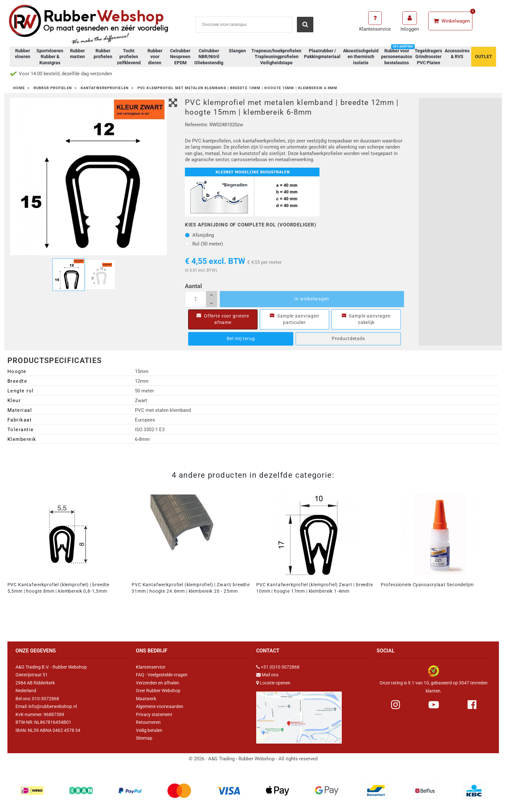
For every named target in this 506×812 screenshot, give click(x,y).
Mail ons (270, 675)
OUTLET (484, 57)
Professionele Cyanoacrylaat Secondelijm (427, 585)
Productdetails (348, 338)
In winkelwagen (312, 299)
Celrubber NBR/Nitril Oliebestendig (209, 57)
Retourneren (148, 722)
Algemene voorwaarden (160, 706)
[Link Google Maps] (299, 715)
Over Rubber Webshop (158, 691)
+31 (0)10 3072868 (280, 667)
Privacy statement (154, 714)
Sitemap (144, 738)
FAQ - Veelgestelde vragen (162, 675)
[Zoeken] (244, 25)
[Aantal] (201, 299)
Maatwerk (146, 699)
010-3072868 (46, 699)
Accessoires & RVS (457, 54)
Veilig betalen (149, 730)
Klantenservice (151, 667)
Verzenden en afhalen (157, 683)
